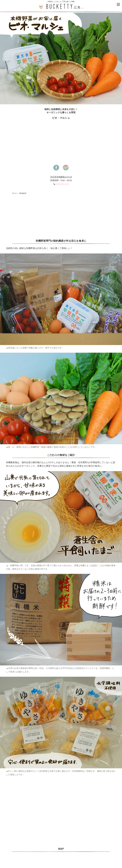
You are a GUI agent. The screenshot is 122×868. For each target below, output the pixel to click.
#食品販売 (23, 193)
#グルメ (15, 193)
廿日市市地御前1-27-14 (61, 177)
